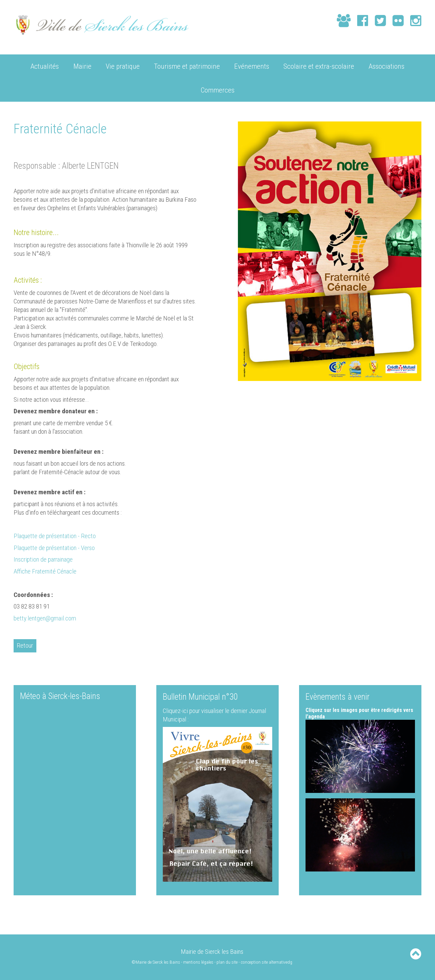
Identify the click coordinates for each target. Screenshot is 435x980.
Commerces (217, 90)
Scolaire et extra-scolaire (319, 66)
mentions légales (199, 962)
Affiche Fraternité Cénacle (46, 571)
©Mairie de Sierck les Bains (156, 962)
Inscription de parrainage (44, 559)
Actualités (45, 66)
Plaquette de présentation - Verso (54, 547)
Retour (25, 645)
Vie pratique (123, 66)
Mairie (82, 66)
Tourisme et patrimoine (187, 66)
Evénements (252, 66)
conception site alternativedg (267, 962)
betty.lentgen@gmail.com (45, 618)
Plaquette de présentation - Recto (55, 536)
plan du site (227, 962)
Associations (387, 66)
